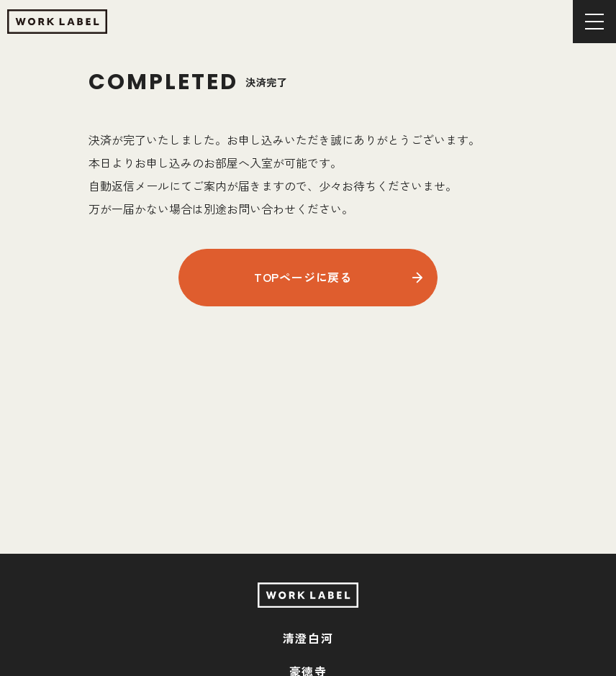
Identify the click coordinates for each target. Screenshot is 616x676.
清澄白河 (308, 638)
